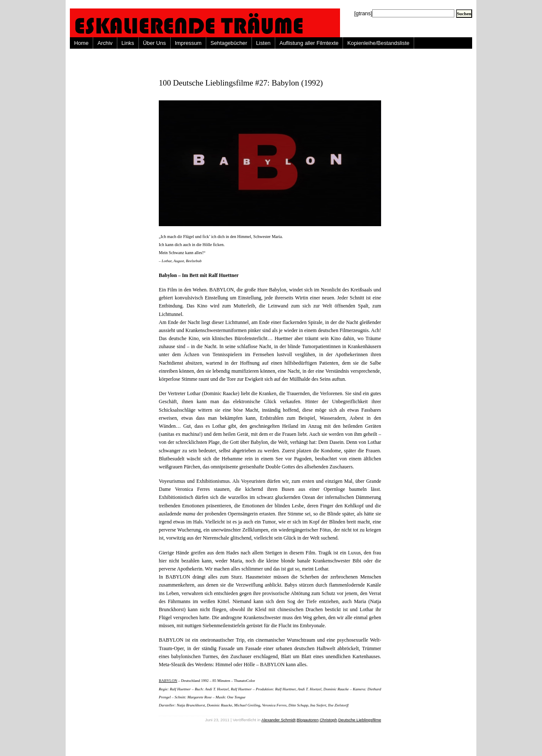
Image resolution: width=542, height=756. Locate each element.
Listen (263, 43)
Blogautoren (308, 720)
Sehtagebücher (229, 43)
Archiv (105, 43)
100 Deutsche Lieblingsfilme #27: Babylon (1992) (241, 83)
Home (81, 43)
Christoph (328, 720)
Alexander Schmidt (278, 720)
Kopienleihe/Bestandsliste (378, 43)
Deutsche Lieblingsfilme (360, 720)
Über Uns (155, 43)
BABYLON (168, 681)
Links (128, 43)
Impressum (188, 43)
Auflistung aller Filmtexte (309, 43)
